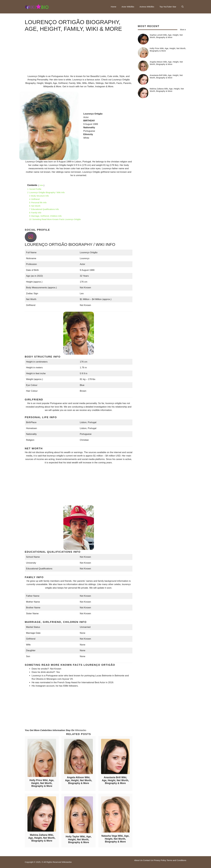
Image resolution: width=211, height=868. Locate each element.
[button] (183, 7)
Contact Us (148, 860)
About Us (138, 860)
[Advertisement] (79, 56)
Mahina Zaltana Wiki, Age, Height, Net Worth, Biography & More (42, 838)
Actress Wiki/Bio (147, 7)
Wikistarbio (81, 730)
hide (41, 185)
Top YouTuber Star (168, 7)
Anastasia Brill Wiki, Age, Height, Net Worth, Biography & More (115, 780)
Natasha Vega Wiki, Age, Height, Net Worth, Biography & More (115, 839)
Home (114, 7)
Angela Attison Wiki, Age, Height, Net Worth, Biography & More (79, 780)
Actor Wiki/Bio (128, 7)
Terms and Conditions (176, 860)
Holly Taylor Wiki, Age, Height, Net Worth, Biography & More (79, 839)
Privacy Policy (160, 860)
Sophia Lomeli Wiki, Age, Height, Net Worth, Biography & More (166, 36)
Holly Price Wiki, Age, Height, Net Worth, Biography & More (42, 783)
